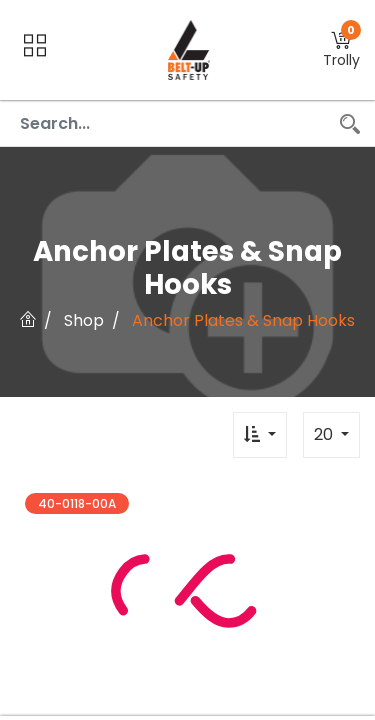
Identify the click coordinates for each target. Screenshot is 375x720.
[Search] (350, 123)
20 (325, 434)
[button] (341, 50)
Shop (84, 320)
